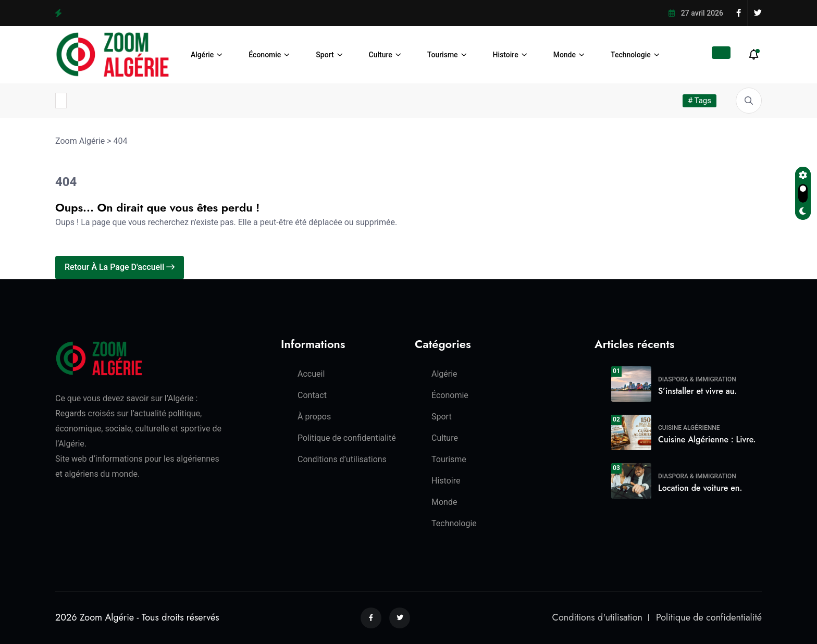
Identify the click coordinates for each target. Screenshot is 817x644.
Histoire (506, 55)
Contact (312, 395)
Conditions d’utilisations (342, 459)
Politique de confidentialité (347, 438)
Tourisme (443, 55)
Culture (381, 55)
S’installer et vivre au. (697, 391)
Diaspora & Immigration (697, 379)
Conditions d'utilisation (597, 617)
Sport (325, 55)
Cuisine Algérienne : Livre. (707, 439)
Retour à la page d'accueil (120, 267)
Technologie (631, 55)
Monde (565, 55)
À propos (314, 417)
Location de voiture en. (700, 488)
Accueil (311, 374)
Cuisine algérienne (689, 428)
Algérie (202, 55)
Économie (265, 55)
